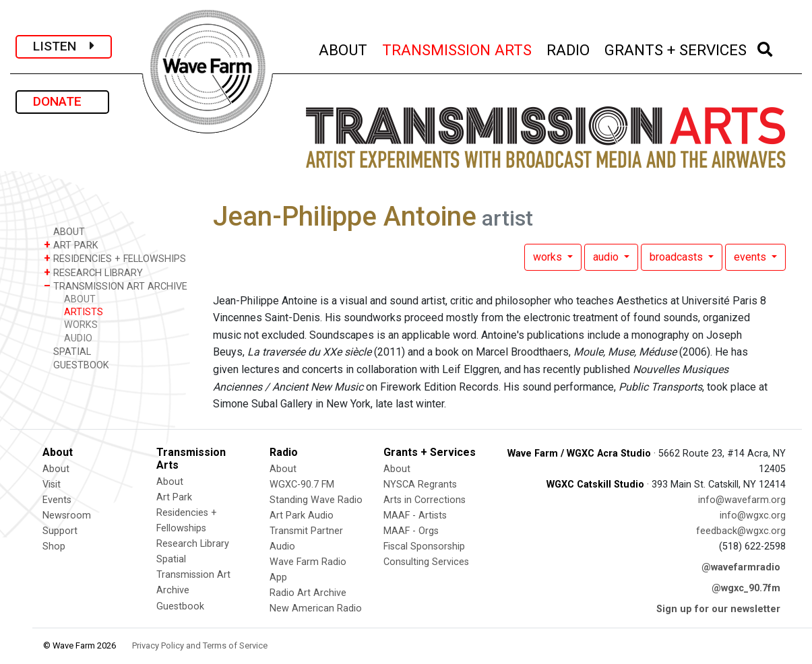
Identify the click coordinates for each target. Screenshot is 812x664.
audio (607, 257)
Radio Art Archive (308, 593)
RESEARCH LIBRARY (93, 272)
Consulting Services (426, 562)
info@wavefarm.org (742, 500)
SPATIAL (67, 351)
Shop (54, 546)
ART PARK (71, 245)
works (549, 257)
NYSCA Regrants (420, 485)
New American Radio (316, 608)
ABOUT (344, 48)
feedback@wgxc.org (741, 531)
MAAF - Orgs (411, 531)
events (751, 257)
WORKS (81, 325)
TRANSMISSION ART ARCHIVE (116, 286)
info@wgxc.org (753, 516)
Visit (52, 485)
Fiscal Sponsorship (424, 546)
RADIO (569, 48)
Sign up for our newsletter (718, 609)
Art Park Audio (302, 516)
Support (60, 531)
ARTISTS (84, 312)
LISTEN (64, 46)
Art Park (174, 497)
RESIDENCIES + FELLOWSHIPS (115, 258)
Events (57, 500)
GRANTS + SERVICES (676, 48)
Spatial (171, 559)
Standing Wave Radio (316, 500)
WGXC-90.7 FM (302, 485)
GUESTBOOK (76, 365)
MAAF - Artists (415, 516)
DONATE (62, 101)
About (56, 469)
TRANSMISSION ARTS (458, 48)
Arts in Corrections (425, 500)
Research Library (193, 544)
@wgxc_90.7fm (746, 588)
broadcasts (678, 257)
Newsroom (67, 516)
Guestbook (180, 606)
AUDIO (78, 338)
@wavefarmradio (741, 567)
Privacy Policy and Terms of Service (200, 645)
